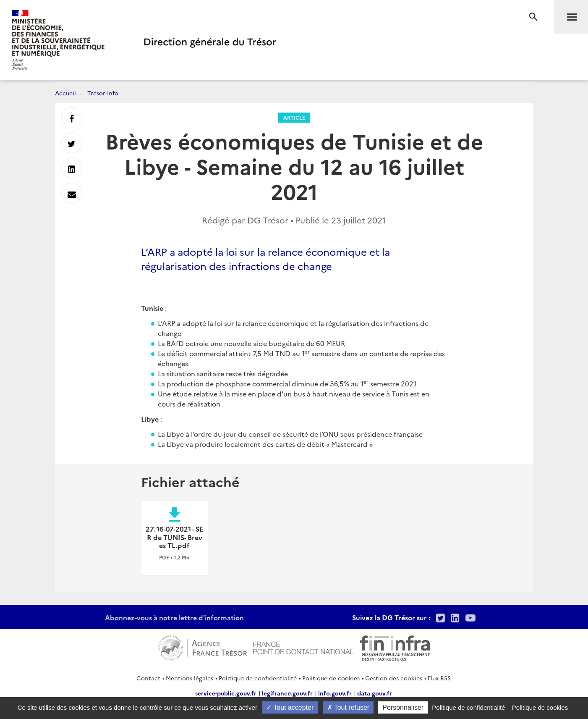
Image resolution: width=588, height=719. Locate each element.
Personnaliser (403, 707)
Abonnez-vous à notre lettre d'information (174, 617)
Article (294, 117)
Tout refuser (348, 707)
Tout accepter (290, 707)
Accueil (65, 93)
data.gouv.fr (375, 693)
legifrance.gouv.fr (287, 693)
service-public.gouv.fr (226, 693)
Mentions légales (189, 678)
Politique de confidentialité (258, 678)
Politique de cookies (331, 678)
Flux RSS (439, 678)
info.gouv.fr (335, 693)
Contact (148, 678)
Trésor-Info (103, 93)
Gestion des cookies (394, 678)
